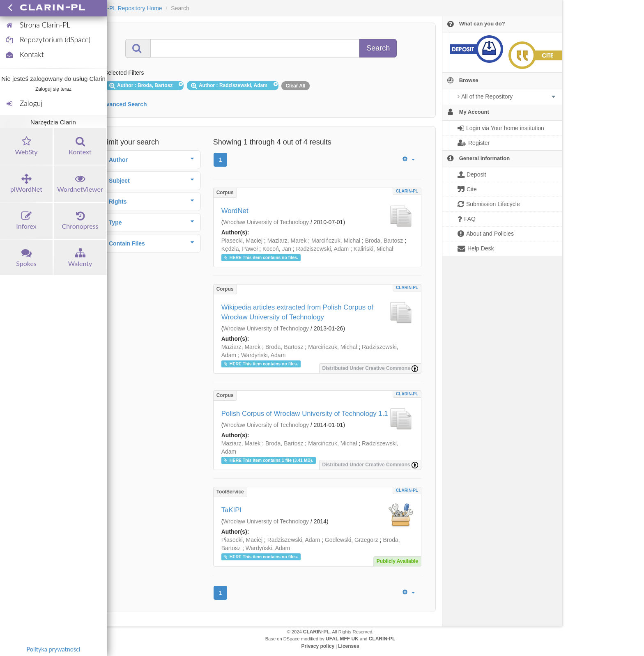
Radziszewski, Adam (322, 249)
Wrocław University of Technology (266, 222)
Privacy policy (318, 646)
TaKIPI (231, 510)
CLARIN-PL (407, 191)
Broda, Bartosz (384, 241)
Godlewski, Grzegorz (352, 540)
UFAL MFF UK (342, 639)
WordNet (235, 211)
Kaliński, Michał (373, 249)
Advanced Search (123, 104)
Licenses (348, 646)
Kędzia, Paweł (240, 249)
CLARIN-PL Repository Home (124, 8)
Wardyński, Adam (263, 355)
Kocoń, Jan (277, 249)
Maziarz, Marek (287, 241)
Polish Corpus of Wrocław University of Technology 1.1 (305, 414)
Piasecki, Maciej (242, 241)
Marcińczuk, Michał (336, 241)
